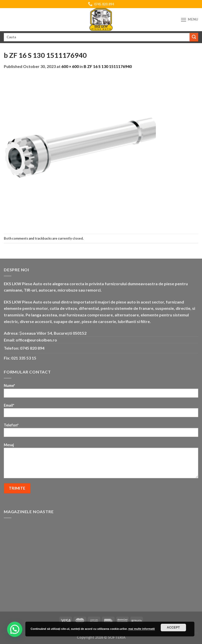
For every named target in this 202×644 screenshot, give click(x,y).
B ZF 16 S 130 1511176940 (108, 66)
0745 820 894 (32, 348)
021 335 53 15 (24, 358)
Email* (101, 412)
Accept (173, 628)
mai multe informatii (142, 629)
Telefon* (101, 432)
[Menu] (189, 20)
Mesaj (101, 462)
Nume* (101, 392)
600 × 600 (70, 66)
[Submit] (194, 37)
